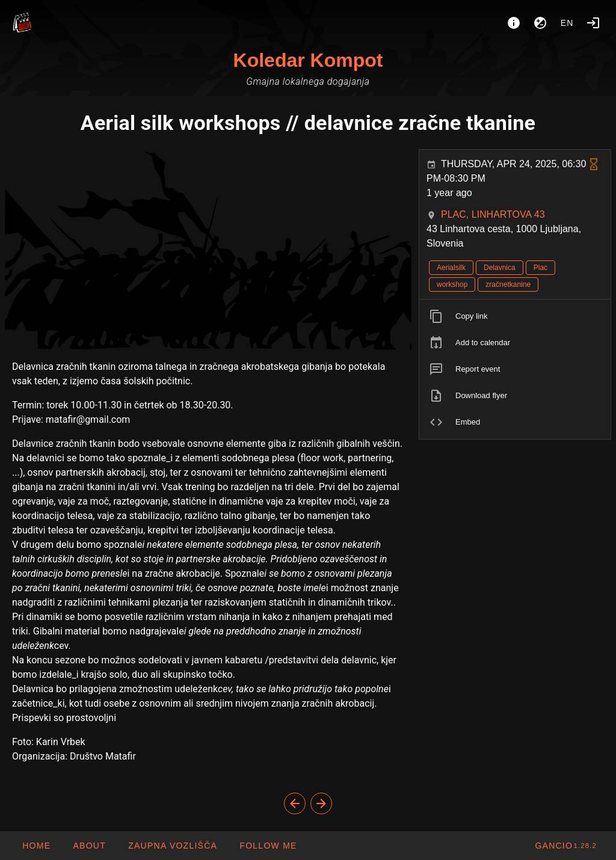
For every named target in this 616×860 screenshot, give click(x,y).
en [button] (567, 23)
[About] (514, 23)
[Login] (593, 23)
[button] (172, 846)
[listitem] (515, 316)
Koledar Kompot (308, 60)
